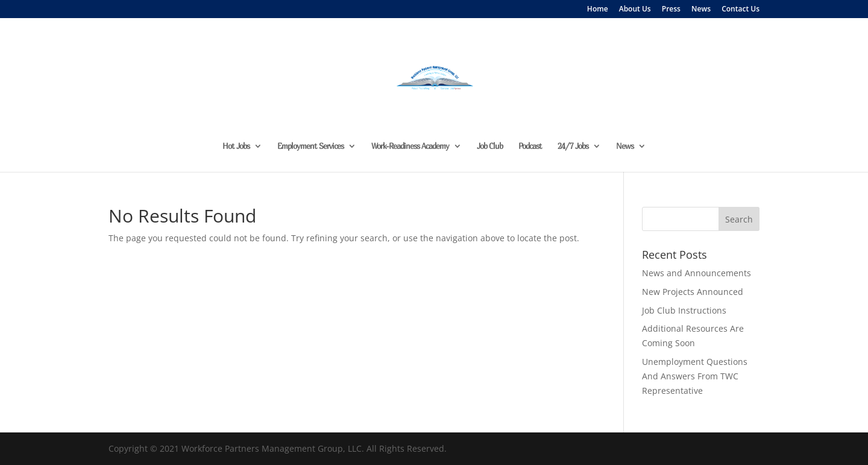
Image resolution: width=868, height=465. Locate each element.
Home (598, 10)
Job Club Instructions (684, 310)
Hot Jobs (236, 146)
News (701, 10)
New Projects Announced (693, 292)
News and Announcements (697, 273)
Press (671, 10)
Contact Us (741, 10)
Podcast (530, 146)
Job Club (490, 146)
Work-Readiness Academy (410, 146)
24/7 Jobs (573, 146)
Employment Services (310, 146)
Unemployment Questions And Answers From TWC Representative (695, 376)
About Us (635, 10)
